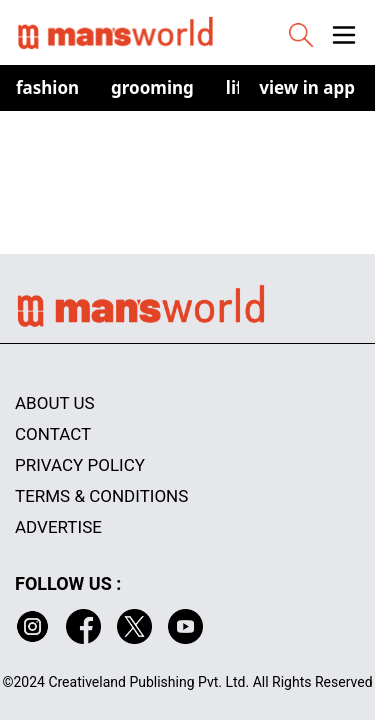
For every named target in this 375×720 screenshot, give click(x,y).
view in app (307, 87)
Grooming (152, 87)
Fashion (47, 87)
